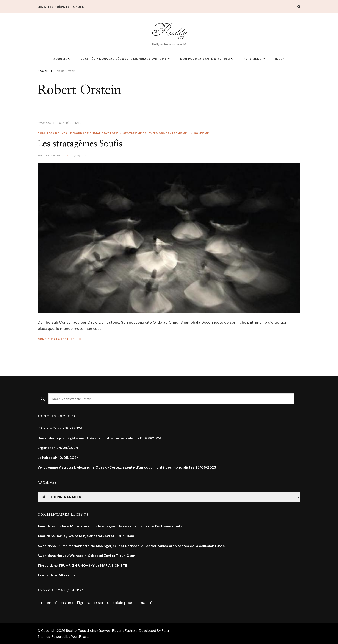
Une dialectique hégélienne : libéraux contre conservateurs (88, 438)
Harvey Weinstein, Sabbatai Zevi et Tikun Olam (95, 536)
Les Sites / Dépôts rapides (61, 7)
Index (280, 59)
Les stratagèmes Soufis (80, 144)
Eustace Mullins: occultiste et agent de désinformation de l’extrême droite (119, 526)
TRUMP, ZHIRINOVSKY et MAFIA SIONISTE (93, 566)
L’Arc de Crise (50, 428)
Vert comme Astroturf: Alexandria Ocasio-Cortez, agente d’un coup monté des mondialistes (116, 467)
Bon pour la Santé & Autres (205, 59)
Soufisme (202, 133)
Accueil (60, 59)
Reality (169, 31)
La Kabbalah (47, 458)
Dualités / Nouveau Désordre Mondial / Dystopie (124, 59)
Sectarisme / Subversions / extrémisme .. (156, 133)
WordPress (80, 637)
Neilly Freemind (53, 155)
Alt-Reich (67, 575)
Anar (41, 526)
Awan (42, 546)
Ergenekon (47, 448)
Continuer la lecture (59, 339)
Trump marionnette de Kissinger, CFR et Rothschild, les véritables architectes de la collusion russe (141, 546)
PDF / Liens (253, 59)
